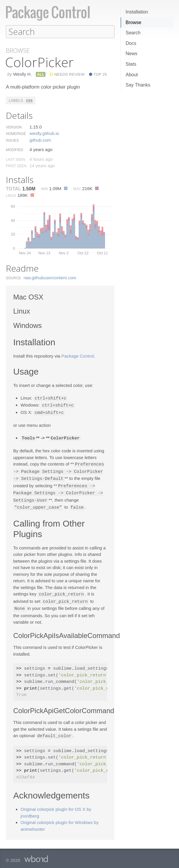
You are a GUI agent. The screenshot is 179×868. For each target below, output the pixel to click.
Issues (12, 140)
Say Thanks (138, 85)
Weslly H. (22, 74)
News (131, 54)
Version (14, 127)
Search (133, 33)
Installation (137, 12)
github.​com (40, 140)
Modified (15, 150)
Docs (131, 43)
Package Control (78, 356)
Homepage (16, 133)
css (29, 100)
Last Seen (16, 159)
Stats (131, 64)
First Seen (16, 166)
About (132, 75)
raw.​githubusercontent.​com (50, 277)
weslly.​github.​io (44, 133)
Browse (133, 22)
